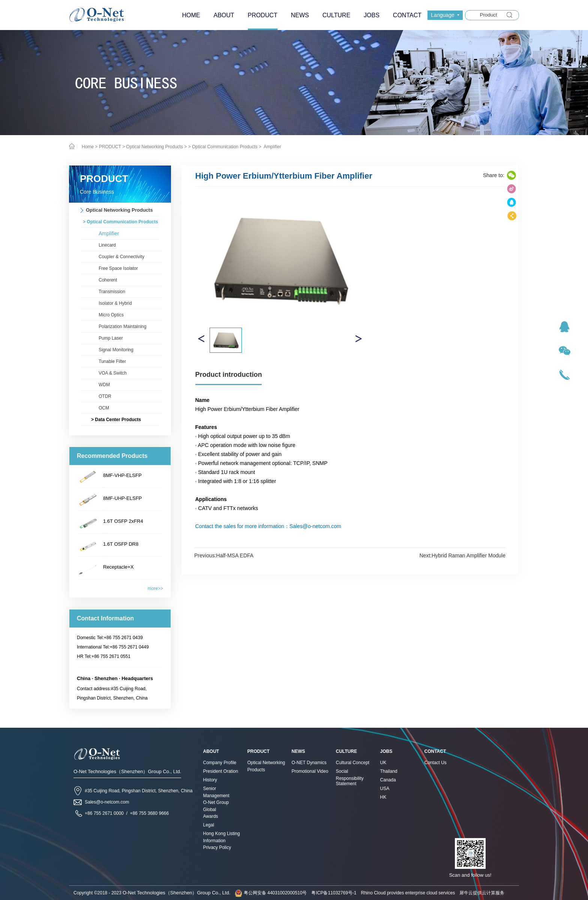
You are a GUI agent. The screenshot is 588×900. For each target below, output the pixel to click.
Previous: (224, 555)
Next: (462, 555)
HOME (191, 15)
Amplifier (272, 147)
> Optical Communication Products (223, 147)
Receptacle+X (118, 567)
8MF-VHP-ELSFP (122, 475)
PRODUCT (110, 147)
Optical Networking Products (155, 147)
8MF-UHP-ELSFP (122, 498)
